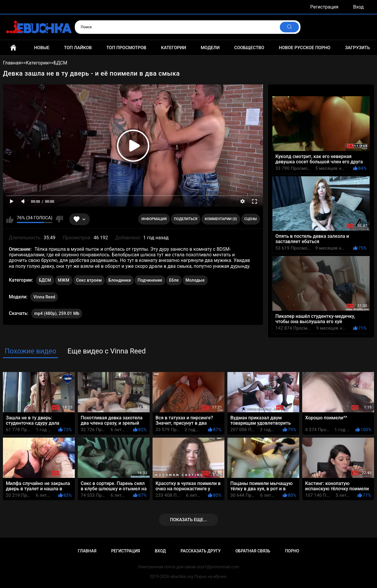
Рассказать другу (201, 551)
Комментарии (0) (221, 219)
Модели (210, 48)
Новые (42, 48)
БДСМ (45, 280)
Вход (358, 7)
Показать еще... (188, 520)
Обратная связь (253, 551)
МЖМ (64, 280)
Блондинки (120, 280)
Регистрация (324, 7)
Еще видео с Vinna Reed (107, 351)
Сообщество (249, 48)
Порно (292, 551)
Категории (173, 48)
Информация (154, 219)
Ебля (174, 280)
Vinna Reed (44, 296)
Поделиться (186, 219)
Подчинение (150, 280)
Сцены (251, 219)
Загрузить (357, 48)
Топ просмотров (126, 48)
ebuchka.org (182, 577)
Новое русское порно (305, 48)
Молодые (195, 280)
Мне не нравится (59, 219)
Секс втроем (89, 280)
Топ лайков (78, 48)
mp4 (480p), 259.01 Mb (57, 313)
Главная (13, 48)
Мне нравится (10, 219)
